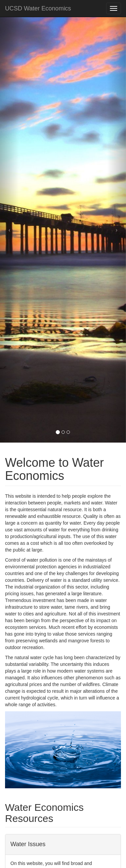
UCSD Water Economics (38, 8)
